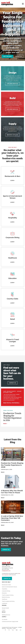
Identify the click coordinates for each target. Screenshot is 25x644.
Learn (12, 180)
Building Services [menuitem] (6, 615)
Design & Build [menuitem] (5, 608)
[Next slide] (23, 34)
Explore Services (12, 84)
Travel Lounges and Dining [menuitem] (8, 601)
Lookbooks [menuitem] (5, 603)
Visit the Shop (7, 56)
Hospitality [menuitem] (5, 589)
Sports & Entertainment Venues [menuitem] (9, 587)
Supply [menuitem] (4, 610)
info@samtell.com (6, 571)
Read (5, 424)
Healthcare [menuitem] (5, 599)
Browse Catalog (12, 135)
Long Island (6, 575)
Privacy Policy (9, 629)
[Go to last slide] (2, 34)
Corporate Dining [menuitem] (6, 591)
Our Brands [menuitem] (5, 619)
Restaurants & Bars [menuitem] (6, 585)
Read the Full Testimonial (11, 403)
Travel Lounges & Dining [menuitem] (8, 595)
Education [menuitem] (4, 593)
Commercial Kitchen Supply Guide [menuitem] (10, 622)
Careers (14, 629)
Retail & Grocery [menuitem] (6, 597)
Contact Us (18, 56)
